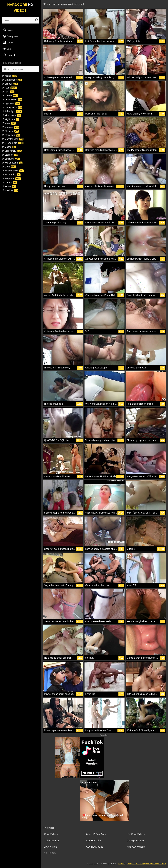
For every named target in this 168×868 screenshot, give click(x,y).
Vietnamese (12, 80)
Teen (9, 88)
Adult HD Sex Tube (96, 834)
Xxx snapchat (12, 163)
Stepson (10, 155)
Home (8, 30)
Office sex (11, 135)
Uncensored (12, 100)
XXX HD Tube (93, 840)
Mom (9, 167)
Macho (9, 147)
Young (9, 76)
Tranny (9, 182)
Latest (8, 42)
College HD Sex (136, 840)
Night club (10, 119)
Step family (12, 151)
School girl (12, 111)
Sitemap (121, 864)
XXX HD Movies (94, 847)
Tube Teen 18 (52, 840)
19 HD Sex (50, 853)
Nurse (9, 186)
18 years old (13, 143)
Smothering (11, 175)
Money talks (12, 107)
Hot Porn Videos (136, 834)
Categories (10, 36)
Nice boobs (11, 115)
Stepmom (11, 178)
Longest (9, 55)
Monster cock (13, 139)
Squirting (11, 159)
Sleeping (10, 131)
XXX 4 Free (51, 847)
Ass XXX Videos (136, 847)
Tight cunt (11, 103)
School (10, 84)
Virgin (9, 123)
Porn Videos (51, 834)
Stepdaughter (13, 171)
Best (7, 49)
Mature (10, 96)
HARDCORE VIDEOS (20, 7)
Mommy (10, 127)
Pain (8, 92)
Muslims (10, 190)
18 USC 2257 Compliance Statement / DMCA (147, 864)
